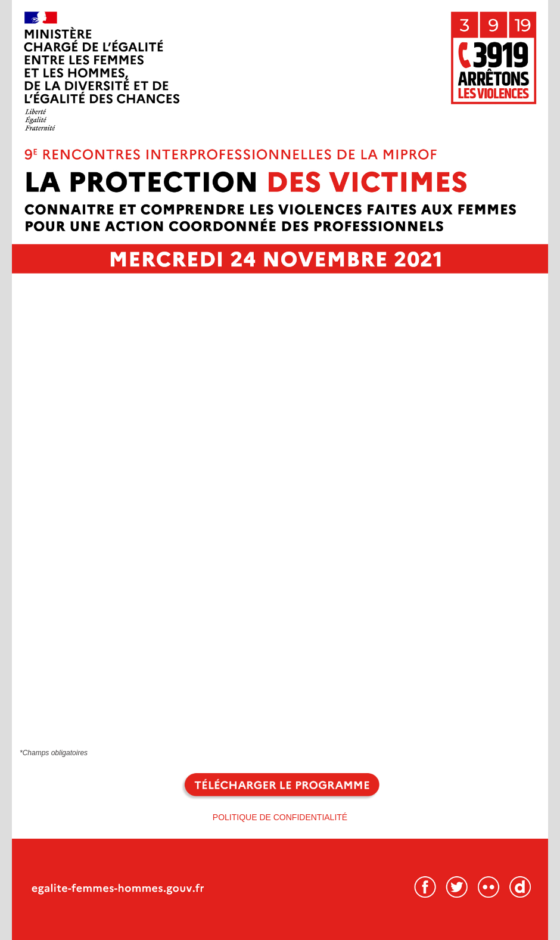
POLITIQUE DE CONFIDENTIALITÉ (280, 817)
